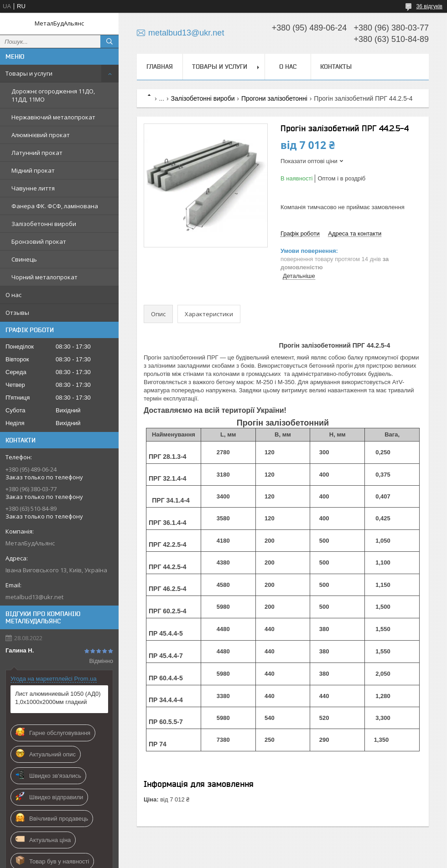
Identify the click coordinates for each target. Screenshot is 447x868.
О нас (13, 295)
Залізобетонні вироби (44, 224)
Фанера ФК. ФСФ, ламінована (55, 206)
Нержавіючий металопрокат (53, 117)
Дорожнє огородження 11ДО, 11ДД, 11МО (53, 95)
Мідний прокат (33, 170)
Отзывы (17, 313)
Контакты (336, 67)
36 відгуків (429, 6)
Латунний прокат (37, 153)
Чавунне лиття (33, 188)
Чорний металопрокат (44, 277)
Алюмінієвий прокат (41, 135)
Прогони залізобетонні (274, 98)
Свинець (24, 259)
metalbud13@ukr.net (34, 597)
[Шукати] (109, 41)
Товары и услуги (29, 73)
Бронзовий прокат (39, 241)
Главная (160, 67)
